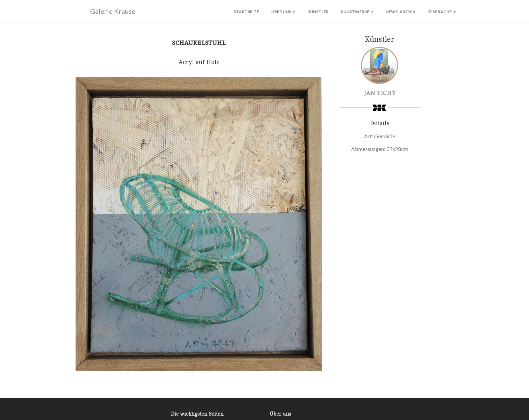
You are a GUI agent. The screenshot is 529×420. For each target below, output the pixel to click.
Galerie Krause (104, 11)
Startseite (246, 12)
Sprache (442, 12)
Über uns (283, 12)
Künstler (318, 12)
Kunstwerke (357, 12)
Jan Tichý (380, 93)
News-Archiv (401, 12)
